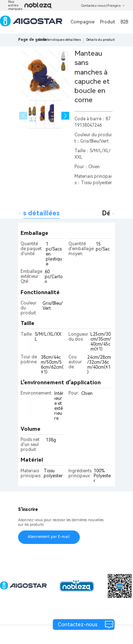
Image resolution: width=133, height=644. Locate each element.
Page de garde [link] (32, 40)
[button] (65, 116)
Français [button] (116, 6)
